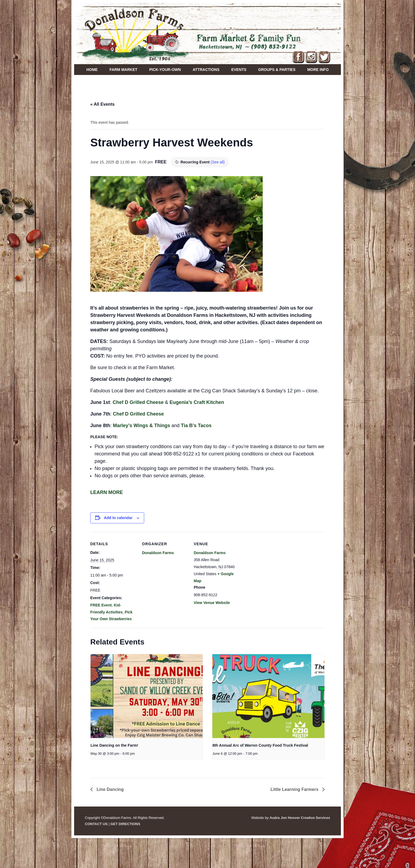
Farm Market (123, 70)
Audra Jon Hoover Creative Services (300, 818)
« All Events (102, 104)
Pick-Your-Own (165, 70)
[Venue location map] (274, 569)
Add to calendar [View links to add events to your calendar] (118, 518)
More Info (318, 70)
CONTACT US (96, 824)
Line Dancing (110, 789)
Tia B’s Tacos (196, 426)
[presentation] (147, 696)
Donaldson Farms (158, 553)
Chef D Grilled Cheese (138, 402)
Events (239, 70)
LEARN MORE (107, 492)
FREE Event (101, 605)
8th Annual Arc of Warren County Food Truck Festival (260, 745)
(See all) (218, 162)
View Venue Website (212, 603)
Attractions (206, 70)
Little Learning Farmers (295, 789)
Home (92, 70)
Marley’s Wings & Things (141, 426)
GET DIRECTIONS (125, 824)
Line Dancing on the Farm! (114, 745)
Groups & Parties (277, 70)
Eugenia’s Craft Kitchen (197, 402)
